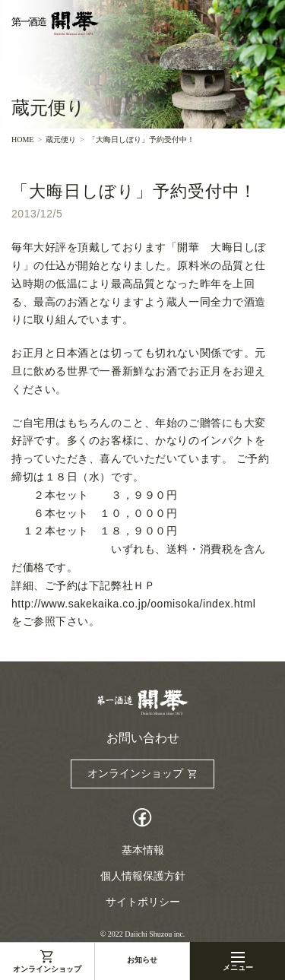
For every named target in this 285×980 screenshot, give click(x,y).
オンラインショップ (47, 969)
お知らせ (142, 960)
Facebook (143, 820)
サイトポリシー (143, 902)
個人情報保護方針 (143, 876)
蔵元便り (61, 140)
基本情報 (143, 850)
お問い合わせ (143, 738)
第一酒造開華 (55, 24)
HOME (22, 140)
